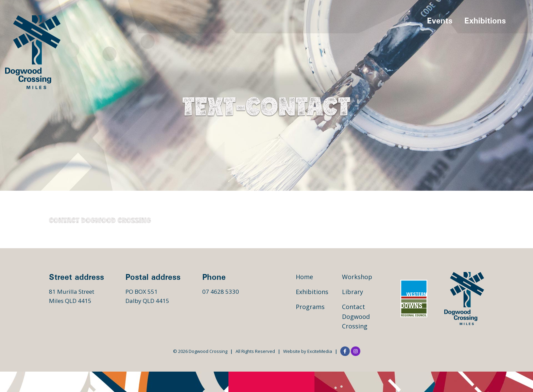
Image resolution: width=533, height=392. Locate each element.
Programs (310, 307)
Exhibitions (485, 20)
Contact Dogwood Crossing (356, 317)
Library (353, 292)
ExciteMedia (320, 351)
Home (304, 277)
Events (440, 20)
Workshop (357, 277)
